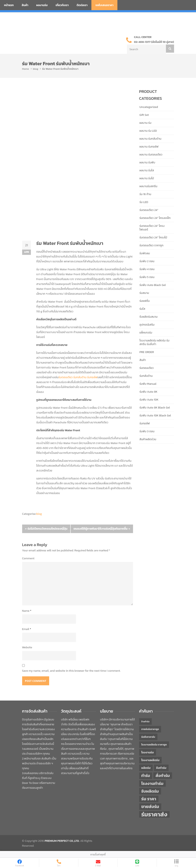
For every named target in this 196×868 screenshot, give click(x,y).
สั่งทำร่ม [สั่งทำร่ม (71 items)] (163, 775)
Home (26, 69)
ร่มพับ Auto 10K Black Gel (155, 416)
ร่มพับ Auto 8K (148, 392)
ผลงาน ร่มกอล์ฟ (149, 147)
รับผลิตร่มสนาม (149, 317)
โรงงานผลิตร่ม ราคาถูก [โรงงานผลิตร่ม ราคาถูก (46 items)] (154, 745)
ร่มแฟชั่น (145, 301)
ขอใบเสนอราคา (104, 5)
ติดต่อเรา (82, 5)
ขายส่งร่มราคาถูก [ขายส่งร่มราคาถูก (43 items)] (150, 729)
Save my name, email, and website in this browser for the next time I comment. (71, 671)
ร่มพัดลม (145, 253)
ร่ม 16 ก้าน (145, 194)
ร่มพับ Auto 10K (149, 400)
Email (27, 629)
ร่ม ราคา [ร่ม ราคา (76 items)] (149, 799)
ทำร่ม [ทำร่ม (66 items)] (146, 776)
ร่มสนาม (144, 293)
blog (36, 69)
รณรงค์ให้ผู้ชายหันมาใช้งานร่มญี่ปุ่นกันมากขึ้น (102, 529)
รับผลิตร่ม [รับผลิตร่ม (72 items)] (150, 791)
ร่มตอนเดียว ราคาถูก (152, 245)
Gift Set (144, 115)
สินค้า (25, 5)
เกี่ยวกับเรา (62, 5)
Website (27, 647)
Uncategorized (149, 107)
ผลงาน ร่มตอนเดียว (151, 155)
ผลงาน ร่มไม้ (147, 178)
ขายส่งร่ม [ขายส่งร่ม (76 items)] (150, 807)
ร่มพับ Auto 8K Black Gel (155, 408)
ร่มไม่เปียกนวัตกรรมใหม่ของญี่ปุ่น (46, 529)
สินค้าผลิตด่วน (148, 439)
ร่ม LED (144, 202)
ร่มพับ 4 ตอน (147, 269)
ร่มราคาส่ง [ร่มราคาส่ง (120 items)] (154, 814)
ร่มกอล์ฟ (92, 377)
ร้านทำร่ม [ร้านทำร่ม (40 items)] (145, 721)
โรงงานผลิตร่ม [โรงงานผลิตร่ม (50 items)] (151, 760)
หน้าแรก (9, 5)
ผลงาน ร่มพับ (147, 162)
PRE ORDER (147, 352)
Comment (28, 558)
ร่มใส (142, 309)
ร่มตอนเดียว (66, 377)
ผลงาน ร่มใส (147, 170)
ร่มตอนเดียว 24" (149, 210)
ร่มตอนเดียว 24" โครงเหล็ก (155, 218)
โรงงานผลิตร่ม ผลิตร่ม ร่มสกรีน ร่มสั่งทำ (155, 342)
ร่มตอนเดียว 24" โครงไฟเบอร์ (152, 228)
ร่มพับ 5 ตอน (147, 277)
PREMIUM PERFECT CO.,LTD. (62, 841)
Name (27, 611)
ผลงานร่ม (42, 5)
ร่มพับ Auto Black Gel (153, 285)
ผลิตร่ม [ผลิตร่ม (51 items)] (146, 768)
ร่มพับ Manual (148, 384)
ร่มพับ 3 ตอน (147, 431)
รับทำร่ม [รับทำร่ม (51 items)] (161, 768)
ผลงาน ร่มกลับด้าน (151, 139)
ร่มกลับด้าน (80, 377)
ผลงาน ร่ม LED (148, 131)
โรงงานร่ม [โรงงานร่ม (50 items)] (148, 752)
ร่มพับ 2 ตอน (147, 261)
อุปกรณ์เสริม (147, 325)
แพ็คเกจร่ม (146, 333)
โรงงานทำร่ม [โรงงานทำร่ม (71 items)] (152, 783)
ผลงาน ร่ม (146, 123)
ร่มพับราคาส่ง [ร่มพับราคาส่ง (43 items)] (148, 737)
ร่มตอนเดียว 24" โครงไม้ (153, 237)
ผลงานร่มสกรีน (148, 186)
